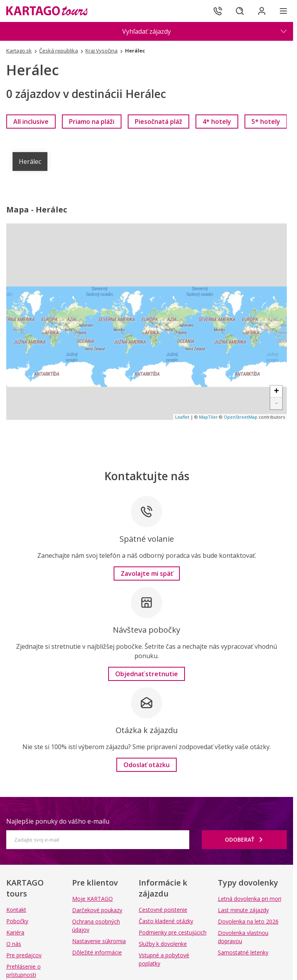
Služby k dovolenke (163, 944)
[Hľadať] (240, 11)
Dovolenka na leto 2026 (248, 921)
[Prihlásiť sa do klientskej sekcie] (262, 11)
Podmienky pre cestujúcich (173, 932)
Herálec (30, 162)
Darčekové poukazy (97, 910)
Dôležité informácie (97, 952)
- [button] (276, 403)
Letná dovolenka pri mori (250, 899)
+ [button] (276, 392)
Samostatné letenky (243, 952)
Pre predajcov (24, 955)
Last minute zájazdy (243, 910)
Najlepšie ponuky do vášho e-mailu (58, 821)
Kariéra (15, 932)
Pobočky (17, 921)
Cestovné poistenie (163, 910)
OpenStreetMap (241, 417)
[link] (31, 122)
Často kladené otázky (166, 921)
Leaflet (182, 417)
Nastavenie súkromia (99, 941)
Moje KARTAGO (92, 899)
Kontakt (16, 910)
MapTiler (208, 417)
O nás (14, 944)
